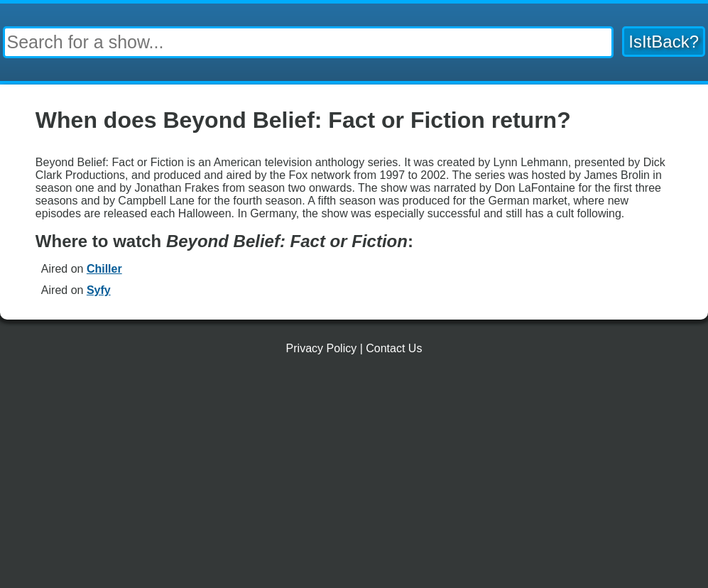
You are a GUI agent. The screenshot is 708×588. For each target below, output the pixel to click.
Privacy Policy (322, 348)
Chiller (104, 269)
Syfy (99, 290)
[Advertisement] (354, 477)
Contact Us (394, 348)
